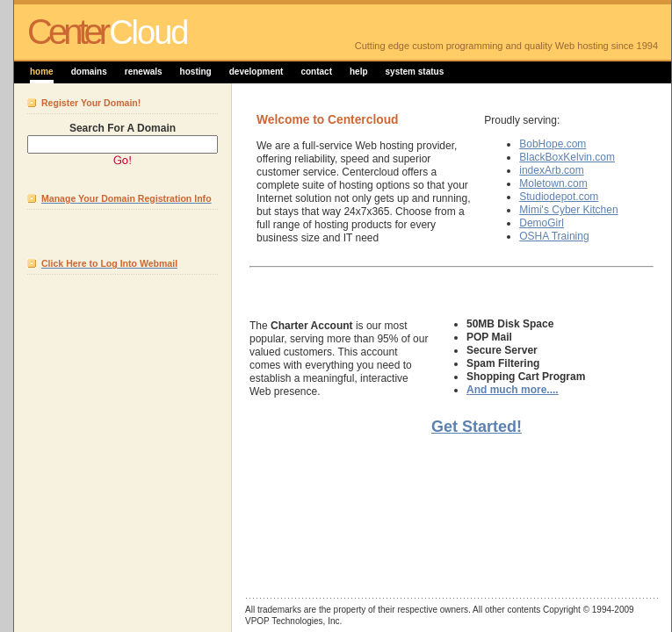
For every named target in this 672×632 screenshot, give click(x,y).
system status (415, 72)
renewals (144, 72)
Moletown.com (553, 183)
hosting (196, 72)
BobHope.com (553, 144)
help (359, 72)
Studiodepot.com (559, 197)
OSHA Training (554, 236)
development (257, 72)
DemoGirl (542, 223)
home (42, 72)
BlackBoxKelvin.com (567, 157)
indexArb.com (551, 170)
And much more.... (513, 390)
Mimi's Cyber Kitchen (568, 210)
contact (316, 72)
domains (89, 72)
